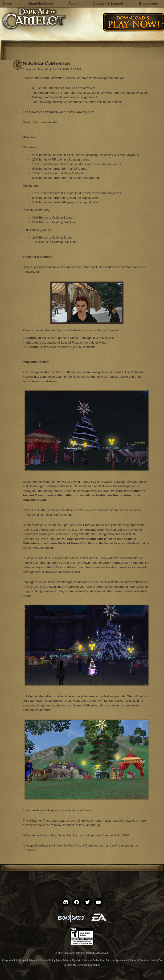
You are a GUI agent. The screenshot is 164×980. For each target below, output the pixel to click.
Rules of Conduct (139, 960)
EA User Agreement (117, 960)
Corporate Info (10, 960)
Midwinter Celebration (46, 63)
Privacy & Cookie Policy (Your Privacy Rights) (54, 960)
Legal (24, 960)
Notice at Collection (93, 960)
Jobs (154, 960)
